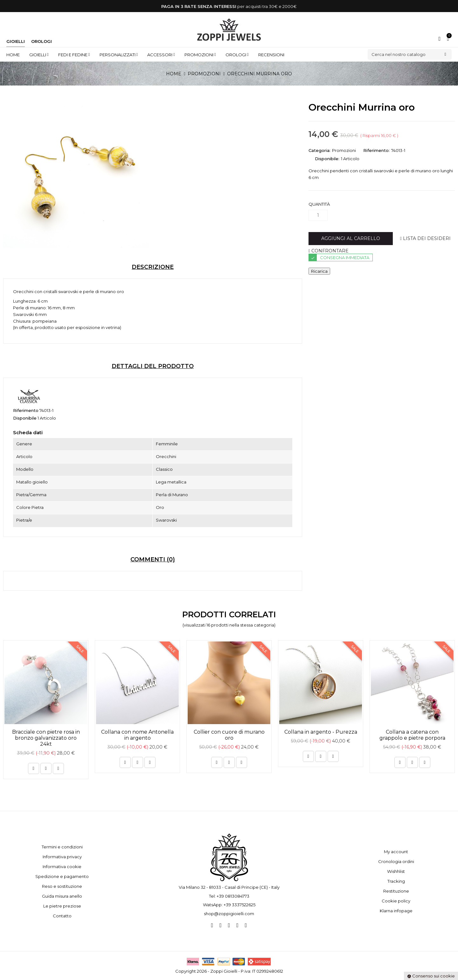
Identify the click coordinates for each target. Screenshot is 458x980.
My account (396, 852)
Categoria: (319, 150)
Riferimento (26, 410)
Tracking (396, 881)
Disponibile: (327, 159)
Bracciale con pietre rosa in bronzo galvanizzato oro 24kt (46, 738)
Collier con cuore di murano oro (229, 735)
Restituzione (396, 891)
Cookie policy (396, 901)
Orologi (42, 41)
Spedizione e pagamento (62, 876)
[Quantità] (318, 215)
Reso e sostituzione (62, 886)
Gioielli (16, 41)
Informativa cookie (62, 867)
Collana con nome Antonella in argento (137, 735)
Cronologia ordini (396, 861)
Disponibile (25, 418)
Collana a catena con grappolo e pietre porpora (412, 735)
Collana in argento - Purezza (321, 732)
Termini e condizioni (62, 847)
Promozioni (344, 150)
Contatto (62, 916)
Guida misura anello (62, 896)
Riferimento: (376, 150)
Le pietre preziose (62, 906)
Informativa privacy (62, 857)
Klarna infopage (396, 911)
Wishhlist (396, 871)
